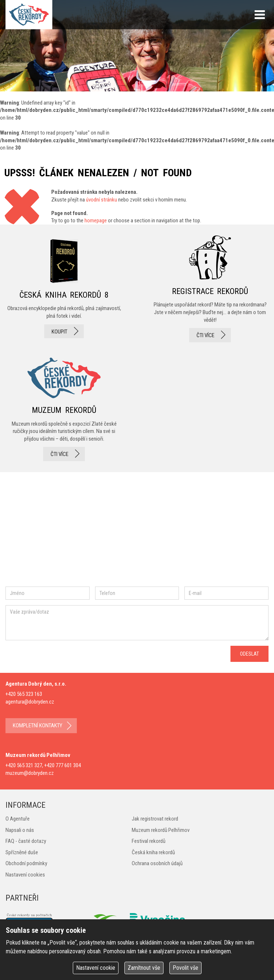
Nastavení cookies (25, 875)
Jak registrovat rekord (155, 819)
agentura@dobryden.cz (30, 702)
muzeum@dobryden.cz (30, 773)
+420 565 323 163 (24, 694)
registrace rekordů (210, 289)
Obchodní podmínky (26, 863)
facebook (27, 532)
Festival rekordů (149, 841)
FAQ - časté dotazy (26, 841)
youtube (124, 532)
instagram (67, 532)
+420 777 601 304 (63, 765)
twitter (92, 532)
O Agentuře (18, 819)
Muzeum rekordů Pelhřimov (161, 830)
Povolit (185, 968)
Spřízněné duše (22, 852)
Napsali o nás (20, 830)
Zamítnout (144, 968)
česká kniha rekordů (64, 289)
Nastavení (96, 968)
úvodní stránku (102, 200)
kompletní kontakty (37, 725)
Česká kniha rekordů (153, 852)
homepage (96, 220)
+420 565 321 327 (24, 765)
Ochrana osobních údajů (157, 863)
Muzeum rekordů (64, 407)
